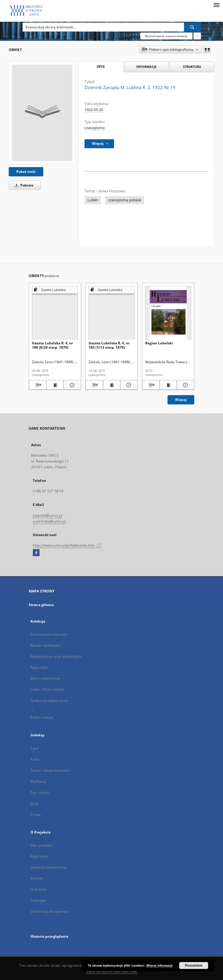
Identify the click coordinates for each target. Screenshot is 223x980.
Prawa (36, 814)
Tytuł (35, 748)
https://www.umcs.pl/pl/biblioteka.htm (67, 545)
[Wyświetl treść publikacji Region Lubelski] (168, 385)
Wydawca (38, 781)
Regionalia (39, 667)
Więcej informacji (159, 965)
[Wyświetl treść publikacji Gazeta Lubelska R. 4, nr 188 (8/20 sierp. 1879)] (55, 385)
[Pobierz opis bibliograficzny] (38, 385)
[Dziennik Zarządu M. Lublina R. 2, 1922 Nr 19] (42, 113)
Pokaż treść (26, 172)
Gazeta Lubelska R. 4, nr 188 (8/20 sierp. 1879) (52, 345)
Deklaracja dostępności (50, 911)
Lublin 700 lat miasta (48, 689)
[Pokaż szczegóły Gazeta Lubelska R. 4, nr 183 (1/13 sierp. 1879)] (128, 385)
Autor (35, 759)
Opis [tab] (101, 67)
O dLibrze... (40, 889)
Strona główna (41, 605)
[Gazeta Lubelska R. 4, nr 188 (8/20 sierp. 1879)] (55, 313)
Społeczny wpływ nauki (49, 700)
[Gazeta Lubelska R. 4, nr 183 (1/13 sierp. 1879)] (111, 313)
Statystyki (38, 900)
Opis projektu (42, 845)
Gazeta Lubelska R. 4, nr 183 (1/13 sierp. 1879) (109, 345)
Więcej (181, 400)
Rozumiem (194, 965)
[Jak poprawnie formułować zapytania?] (197, 36)
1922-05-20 (94, 110)
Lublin (93, 200)
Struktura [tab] (192, 67)
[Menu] (216, 5)
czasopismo (95, 128)
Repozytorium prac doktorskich (56, 656)
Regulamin (39, 856)
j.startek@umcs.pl (47, 515)
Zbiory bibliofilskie (45, 678)
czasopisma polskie (125, 200)
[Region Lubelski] (168, 313)
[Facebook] (36, 553)
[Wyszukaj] (193, 27)
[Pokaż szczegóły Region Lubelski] (185, 385)
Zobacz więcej (42, 717)
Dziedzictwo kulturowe (49, 634)
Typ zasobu (40, 792)
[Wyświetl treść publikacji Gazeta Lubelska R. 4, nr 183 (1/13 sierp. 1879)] (112, 385)
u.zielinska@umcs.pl (49, 521)
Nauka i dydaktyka (45, 645)
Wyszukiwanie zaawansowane (166, 36)
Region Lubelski (159, 343)
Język (35, 803)
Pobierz (23, 185)
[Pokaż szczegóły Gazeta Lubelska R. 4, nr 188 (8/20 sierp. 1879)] (71, 385)
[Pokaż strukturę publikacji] (55, 290)
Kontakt (37, 878)
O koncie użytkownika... (50, 867)
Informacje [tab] (146, 67)
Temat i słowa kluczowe (50, 770)
